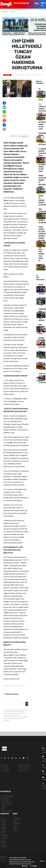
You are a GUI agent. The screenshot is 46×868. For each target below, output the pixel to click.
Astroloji (16, 830)
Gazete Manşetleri (5, 846)
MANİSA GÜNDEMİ (7, 811)
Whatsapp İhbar (24, 768)
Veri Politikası (5, 770)
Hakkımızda (5, 766)
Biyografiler (17, 823)
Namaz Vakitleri (4, 828)
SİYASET (13, 12)
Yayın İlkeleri (5, 768)
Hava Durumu (4, 819)
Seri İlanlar (5, 838)
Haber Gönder (23, 770)
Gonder (27, 704)
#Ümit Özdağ (8, 686)
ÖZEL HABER (5, 801)
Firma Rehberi (4, 841)
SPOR (3, 809)
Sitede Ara (17, 819)
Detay (25, 866)
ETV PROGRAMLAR (21, 3)
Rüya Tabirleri (16, 827)
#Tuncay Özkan (19, 686)
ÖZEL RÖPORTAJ (7, 804)
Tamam (34, 866)
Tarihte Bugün (4, 832)
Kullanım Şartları (24, 766)
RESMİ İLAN (5, 799)
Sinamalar (4, 836)
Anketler (16, 821)
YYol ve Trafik (4, 824)
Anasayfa (5, 12)
